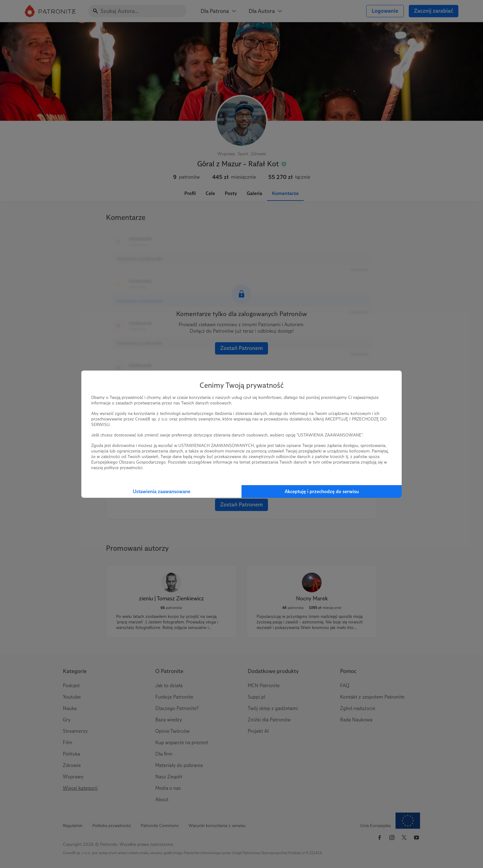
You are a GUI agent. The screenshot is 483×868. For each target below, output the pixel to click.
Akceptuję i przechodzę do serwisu (322, 491)
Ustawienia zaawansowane (162, 491)
